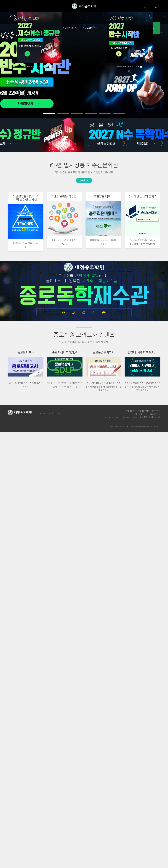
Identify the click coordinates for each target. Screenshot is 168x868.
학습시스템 (84, 180)
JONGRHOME (45, 413)
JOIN (155, 7)
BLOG (67, 413)
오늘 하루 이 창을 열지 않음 (37, 67)
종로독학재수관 (90, 28)
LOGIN (145, 7)
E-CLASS (58, 413)
